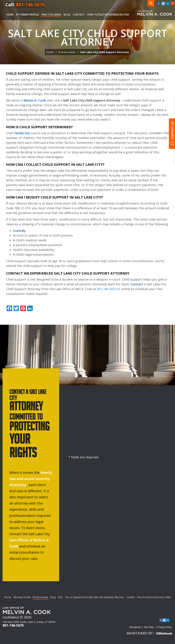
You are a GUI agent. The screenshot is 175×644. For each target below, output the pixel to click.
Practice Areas (51, 15)
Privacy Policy (164, 627)
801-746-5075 (30, 5)
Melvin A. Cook (35, 100)
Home (10, 15)
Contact (79, 15)
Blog (67, 15)
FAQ (60, 597)
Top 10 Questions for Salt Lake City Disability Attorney (94, 597)
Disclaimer (135, 627)
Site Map (149, 627)
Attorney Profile (27, 15)
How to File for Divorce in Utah (108, 15)
